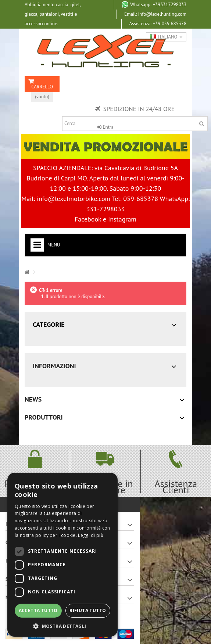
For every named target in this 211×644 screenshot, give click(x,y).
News (33, 399)
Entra (105, 127)
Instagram (122, 219)
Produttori (44, 417)
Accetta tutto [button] (38, 610)
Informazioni (54, 366)
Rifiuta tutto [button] (88, 610)
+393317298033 (154, 4)
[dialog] (62, 555)
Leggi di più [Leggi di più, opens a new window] (91, 535)
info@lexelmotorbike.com (74, 199)
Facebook (88, 219)
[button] (62, 626)
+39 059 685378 (158, 24)
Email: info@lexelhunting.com (155, 14)
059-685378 (141, 199)
